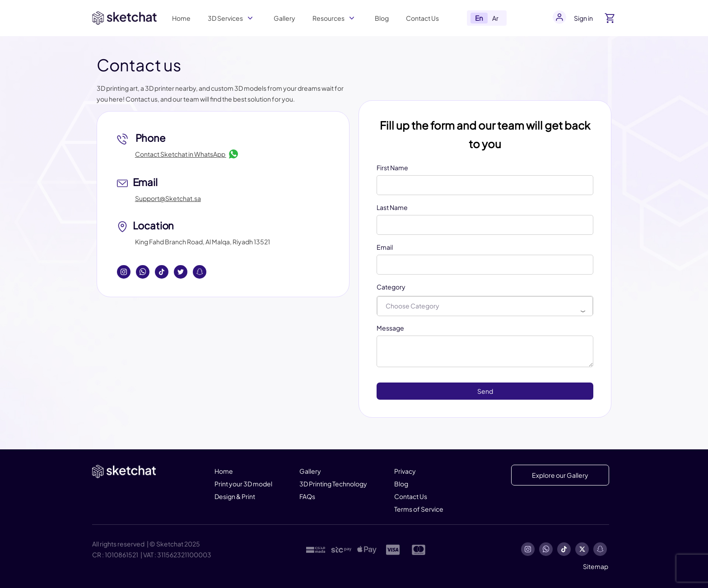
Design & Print (235, 496)
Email (385, 247)
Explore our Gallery (560, 475)
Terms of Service (419, 509)
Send (485, 391)
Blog (382, 18)
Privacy (405, 471)
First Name (392, 168)
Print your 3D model (243, 484)
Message (390, 328)
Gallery (284, 18)
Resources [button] (328, 18)
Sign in (583, 18)
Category (391, 287)
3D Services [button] (225, 18)
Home (181, 18)
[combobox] (485, 306)
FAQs (307, 496)
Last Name (392, 207)
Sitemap (596, 566)
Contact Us (422, 18)
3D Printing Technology (333, 484)
